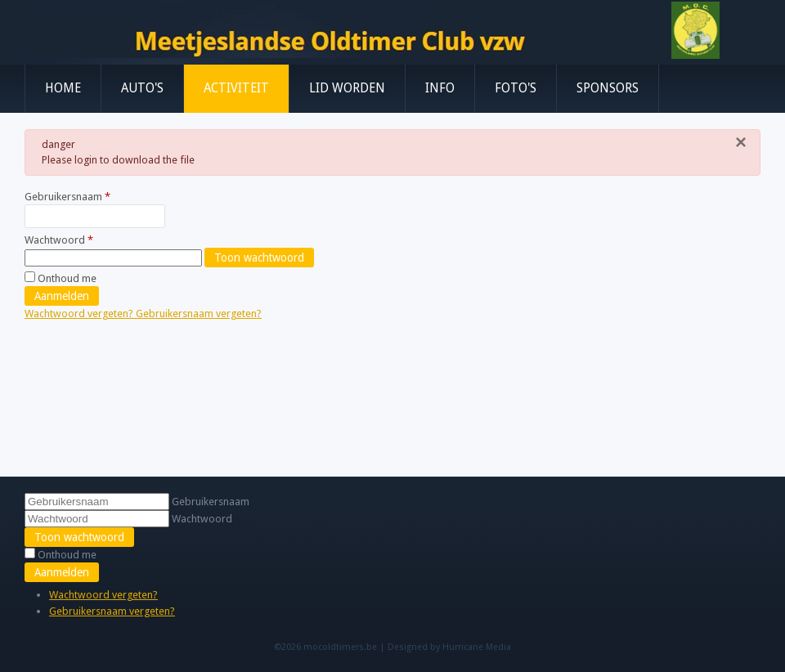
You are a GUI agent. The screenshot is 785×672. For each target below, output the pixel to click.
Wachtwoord (59, 240)
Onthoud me (67, 278)
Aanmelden (62, 296)
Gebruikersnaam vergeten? (199, 314)
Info (440, 88)
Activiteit (236, 88)
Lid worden (347, 88)
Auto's (142, 88)
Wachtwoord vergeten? (80, 314)
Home (63, 88)
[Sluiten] (741, 142)
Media (498, 647)
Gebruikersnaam (67, 197)
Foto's (516, 88)
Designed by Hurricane (437, 647)
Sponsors (608, 88)
